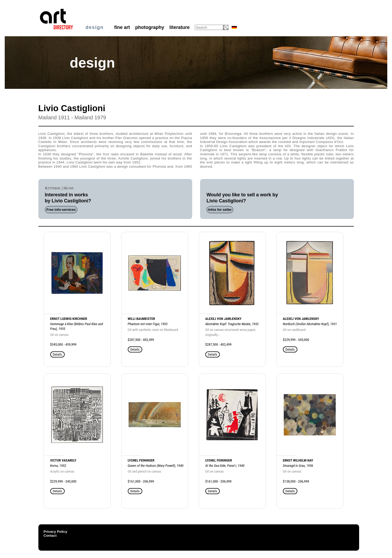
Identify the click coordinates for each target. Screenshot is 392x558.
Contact (50, 536)
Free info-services (61, 210)
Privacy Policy (55, 532)
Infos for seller (220, 210)
